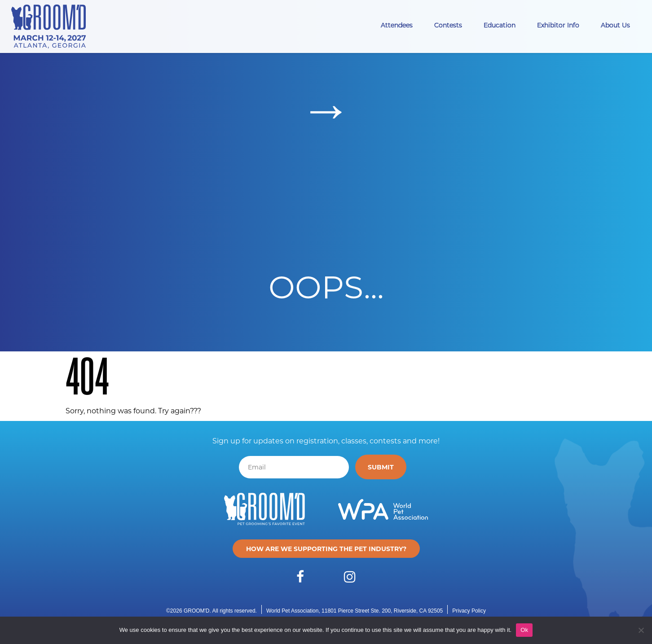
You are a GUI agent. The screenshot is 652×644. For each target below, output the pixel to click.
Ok (524, 630)
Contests (448, 25)
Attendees (397, 25)
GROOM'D (197, 611)
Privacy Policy (469, 611)
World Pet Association (293, 611)
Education (500, 25)
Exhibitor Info (558, 25)
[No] (641, 630)
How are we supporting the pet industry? (326, 549)
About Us (615, 25)
